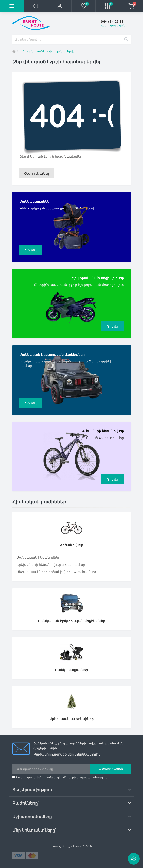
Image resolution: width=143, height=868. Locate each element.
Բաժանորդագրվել (110, 769)
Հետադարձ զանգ (114, 25)
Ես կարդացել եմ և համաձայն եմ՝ (62, 777)
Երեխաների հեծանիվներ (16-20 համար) (51, 565)
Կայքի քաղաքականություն (87, 777)
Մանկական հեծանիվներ (38, 557)
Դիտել (31, 250)
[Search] (126, 39)
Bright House (73, 846)
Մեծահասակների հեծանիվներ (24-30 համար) (56, 572)
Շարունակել (37, 173)
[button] (60, 6)
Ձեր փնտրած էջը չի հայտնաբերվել (49, 51)
